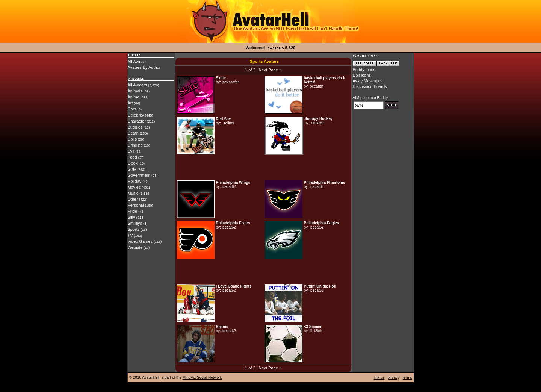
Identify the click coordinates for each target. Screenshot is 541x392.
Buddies (135, 127)
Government (139, 175)
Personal (136, 205)
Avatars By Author (144, 67)
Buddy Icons (364, 70)
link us (379, 378)
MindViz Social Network (202, 378)
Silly (131, 217)
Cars (132, 109)
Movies (134, 187)
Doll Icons (362, 75)
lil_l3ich (316, 331)
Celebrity (136, 115)
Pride (133, 211)
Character (137, 121)
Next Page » (270, 70)
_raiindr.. (229, 123)
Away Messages (368, 81)
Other (133, 199)
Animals (135, 91)
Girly (132, 169)
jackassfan (231, 82)
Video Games (140, 241)
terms (407, 378)
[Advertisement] (263, 168)
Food (132, 157)
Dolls (132, 139)
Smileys (135, 223)
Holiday (135, 181)
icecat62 (318, 123)
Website (135, 247)
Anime (134, 97)
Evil (131, 151)
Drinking (135, 145)
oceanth (317, 86)
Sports (134, 229)
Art (130, 103)
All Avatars (138, 62)
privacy (393, 378)
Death (133, 133)
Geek (133, 163)
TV (130, 235)
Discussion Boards (370, 86)
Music (133, 193)
